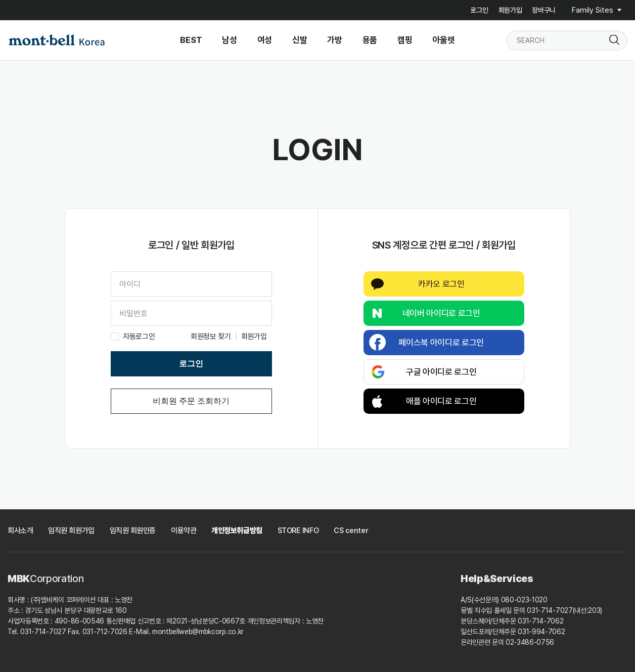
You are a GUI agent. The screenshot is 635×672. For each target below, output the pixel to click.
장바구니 (544, 10)
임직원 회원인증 (133, 531)
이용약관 (184, 531)
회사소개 (20, 531)
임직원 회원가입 (71, 531)
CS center (351, 531)
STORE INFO (298, 531)
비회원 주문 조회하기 (191, 401)
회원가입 (510, 10)
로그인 (479, 10)
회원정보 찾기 (211, 337)
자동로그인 (139, 337)
